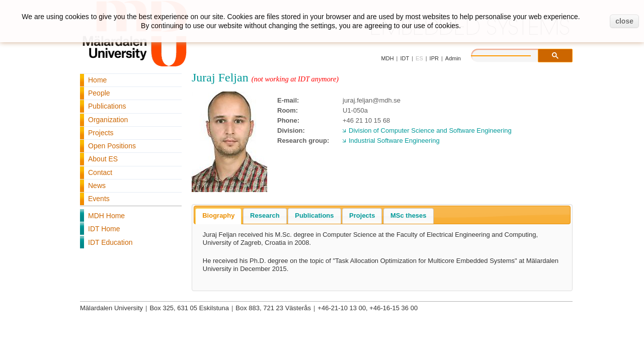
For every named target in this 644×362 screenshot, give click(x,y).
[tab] (218, 216)
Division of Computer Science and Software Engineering (430, 130)
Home (97, 80)
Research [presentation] (265, 215)
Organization (108, 120)
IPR (434, 58)
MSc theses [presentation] (409, 215)
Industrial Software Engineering (394, 141)
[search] (511, 54)
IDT (405, 58)
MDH (388, 58)
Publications (107, 106)
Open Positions (112, 146)
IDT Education (110, 242)
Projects (101, 133)
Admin (453, 58)
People (99, 93)
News (97, 186)
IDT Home (104, 229)
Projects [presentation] (362, 215)
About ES (103, 159)
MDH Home (106, 216)
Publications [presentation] (314, 215)
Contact (100, 172)
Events (99, 199)
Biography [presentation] (218, 215)
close (624, 21)
